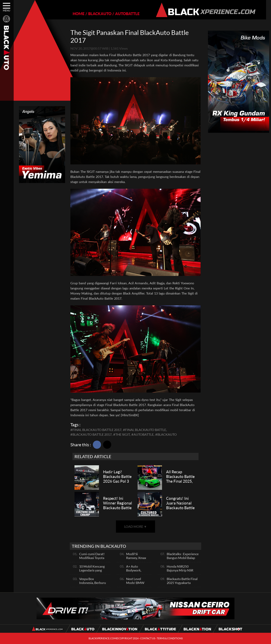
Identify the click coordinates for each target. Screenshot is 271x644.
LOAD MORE (135, 526)
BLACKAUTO (98, 14)
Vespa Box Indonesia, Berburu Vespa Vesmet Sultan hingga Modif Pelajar (94, 585)
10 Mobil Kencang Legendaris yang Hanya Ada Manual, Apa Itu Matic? (93, 572)
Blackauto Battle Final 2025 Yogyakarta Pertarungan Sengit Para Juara (182, 585)
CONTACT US (148, 638)
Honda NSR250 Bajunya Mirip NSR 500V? (180, 570)
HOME (76, 14)
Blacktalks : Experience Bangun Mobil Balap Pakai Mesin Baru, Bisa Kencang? (183, 560)
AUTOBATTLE (125, 14)
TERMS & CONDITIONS (170, 638)
